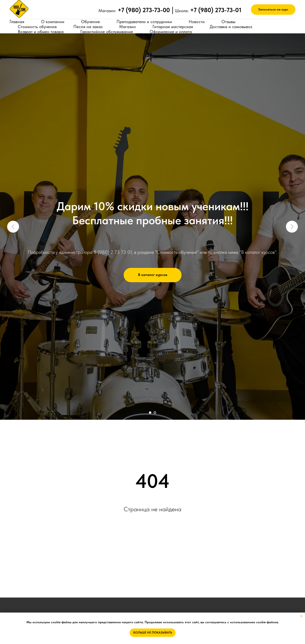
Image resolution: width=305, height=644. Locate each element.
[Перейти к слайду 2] (155, 413)
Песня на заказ (88, 27)
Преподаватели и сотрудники (144, 22)
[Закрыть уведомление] (301, 616)
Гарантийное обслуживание (107, 32)
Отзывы (228, 22)
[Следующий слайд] (292, 227)
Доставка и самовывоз (231, 27)
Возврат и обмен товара (41, 32)
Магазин (127, 27)
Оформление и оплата (171, 32)
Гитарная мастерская (173, 27)
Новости (197, 22)
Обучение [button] (90, 22)
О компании (53, 22)
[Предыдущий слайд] (13, 227)
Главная (17, 22)
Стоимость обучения (37, 27)
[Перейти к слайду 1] (150, 413)
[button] (273, 10)
